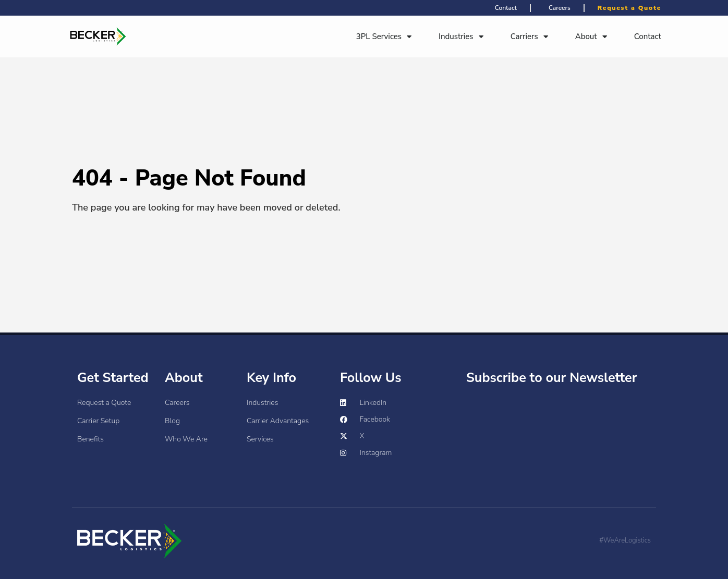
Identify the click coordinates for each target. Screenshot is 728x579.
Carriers (529, 34)
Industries (461, 34)
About (591, 34)
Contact (648, 34)
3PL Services (384, 34)
